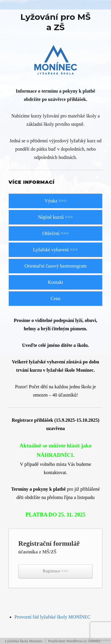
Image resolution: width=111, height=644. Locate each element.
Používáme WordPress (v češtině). (75, 641)
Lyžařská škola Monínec (24, 641)
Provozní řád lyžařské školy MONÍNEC (53, 617)
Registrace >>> (55, 571)
